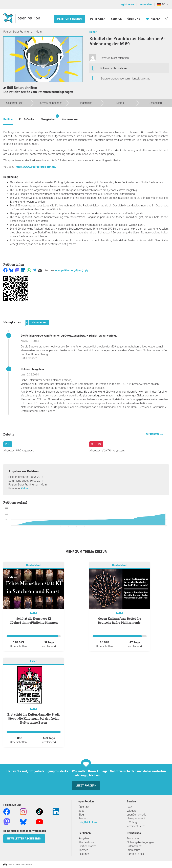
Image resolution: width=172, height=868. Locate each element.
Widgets (132, 811)
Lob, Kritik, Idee (88, 822)
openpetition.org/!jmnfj (71, 270)
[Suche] (167, 18)
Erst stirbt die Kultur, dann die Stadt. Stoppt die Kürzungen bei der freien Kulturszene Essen (34, 718)
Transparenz (134, 838)
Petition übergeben (32, 369)
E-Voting (132, 822)
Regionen (84, 854)
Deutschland (34, 565)
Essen (34, 661)
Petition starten (69, 19)
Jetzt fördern (86, 786)
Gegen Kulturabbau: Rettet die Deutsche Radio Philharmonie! (120, 620)
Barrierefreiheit (135, 854)
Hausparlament (136, 818)
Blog (81, 815)
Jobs (81, 811)
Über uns (84, 807)
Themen (83, 850)
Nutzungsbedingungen (140, 842)
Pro (8, 444)
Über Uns (134, 19)
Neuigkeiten (48, 118)
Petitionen (98, 19)
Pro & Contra (27, 119)
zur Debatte (153, 434)
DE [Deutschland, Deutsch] (161, 4)
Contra (96, 444)
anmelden (146, 4)
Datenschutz (134, 846)
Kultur (93, 32)
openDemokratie (136, 815)
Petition (8, 119)
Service (116, 19)
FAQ (129, 807)
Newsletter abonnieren (24, 839)
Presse (82, 818)
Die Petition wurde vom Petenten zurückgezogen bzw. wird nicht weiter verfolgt (69, 336)
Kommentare (70, 119)
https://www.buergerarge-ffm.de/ (36, 167)
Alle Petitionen (87, 842)
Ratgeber (84, 838)
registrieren (127, 4)
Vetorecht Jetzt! (136, 826)
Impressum (133, 850)
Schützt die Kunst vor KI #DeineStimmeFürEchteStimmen (34, 620)
